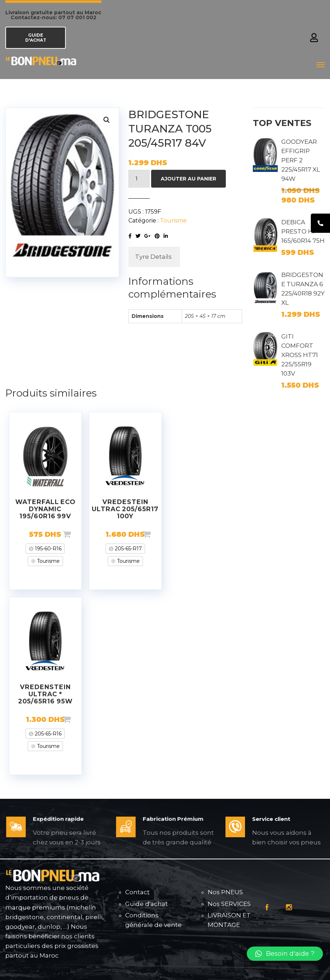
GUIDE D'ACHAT (36, 38)
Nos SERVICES (229, 904)
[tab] (153, 257)
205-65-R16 (47, 734)
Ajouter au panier (188, 179)
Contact (137, 892)
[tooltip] (320, 223)
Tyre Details (153, 257)
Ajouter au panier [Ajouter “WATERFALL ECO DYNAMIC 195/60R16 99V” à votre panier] (78, 534)
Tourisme (173, 221)
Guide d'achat (147, 904)
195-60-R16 (47, 549)
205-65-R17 (128, 549)
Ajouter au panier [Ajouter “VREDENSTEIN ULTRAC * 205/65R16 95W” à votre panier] (78, 719)
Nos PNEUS (225, 892)
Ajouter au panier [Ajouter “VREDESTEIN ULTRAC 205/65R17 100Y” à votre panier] (158, 534)
